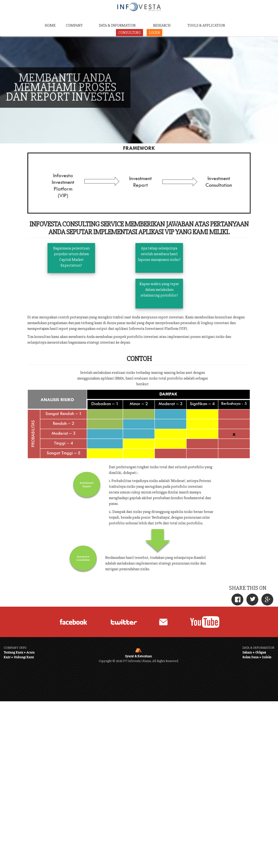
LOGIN (154, 33)
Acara (30, 652)
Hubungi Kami (24, 657)
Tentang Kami (13, 652)
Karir (7, 657)
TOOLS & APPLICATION (206, 25)
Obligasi (261, 652)
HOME (50, 25)
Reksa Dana (250, 657)
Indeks (266, 657)
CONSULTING (129, 33)
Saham (247, 652)
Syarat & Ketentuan (138, 656)
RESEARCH (162, 25)
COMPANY (74, 25)
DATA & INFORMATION (117, 25)
